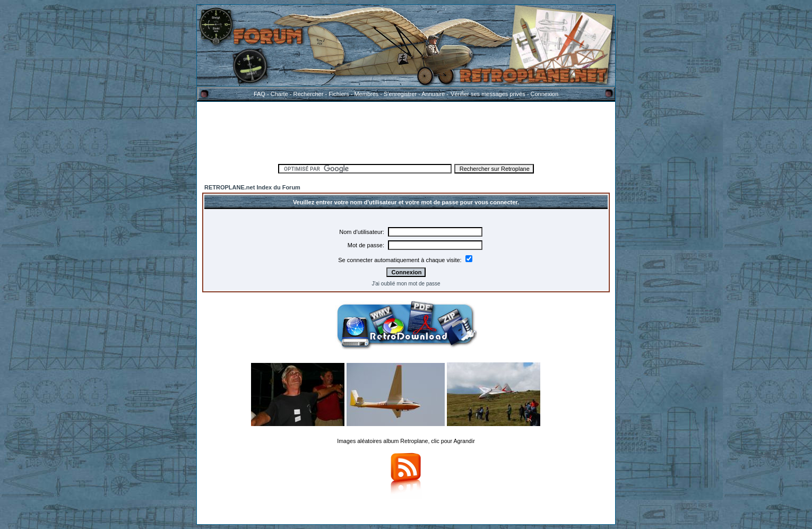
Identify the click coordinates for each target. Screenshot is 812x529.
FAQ (260, 94)
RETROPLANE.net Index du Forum (252, 187)
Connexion (544, 94)
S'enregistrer (400, 94)
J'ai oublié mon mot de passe (406, 284)
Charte (279, 94)
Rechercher (309, 94)
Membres (366, 94)
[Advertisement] (406, 131)
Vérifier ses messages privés (488, 94)
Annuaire (433, 94)
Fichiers (339, 94)
